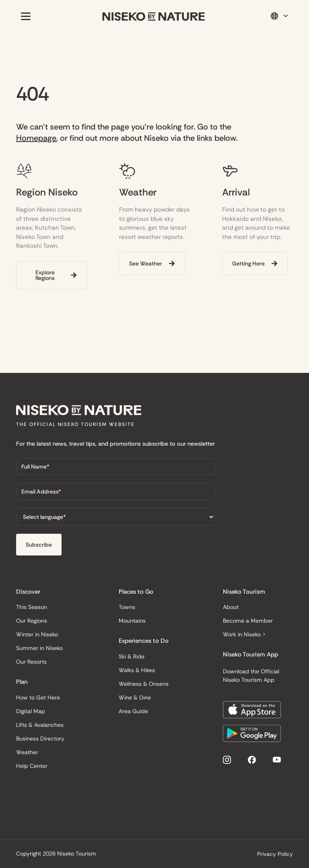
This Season (32, 607)
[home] (154, 16)
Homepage (36, 138)
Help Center (32, 766)
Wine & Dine (135, 697)
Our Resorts (31, 662)
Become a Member (248, 621)
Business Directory (40, 738)
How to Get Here (38, 697)
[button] (24, 16)
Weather (27, 752)
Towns (127, 607)
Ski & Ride (132, 656)
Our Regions (32, 621)
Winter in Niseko (37, 634)
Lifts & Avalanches (40, 725)
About (231, 607)
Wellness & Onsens (144, 684)
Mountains (132, 621)
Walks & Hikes (137, 670)
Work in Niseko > (244, 634)
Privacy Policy (275, 854)
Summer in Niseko (39, 648)
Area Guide (133, 711)
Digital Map (31, 711)
